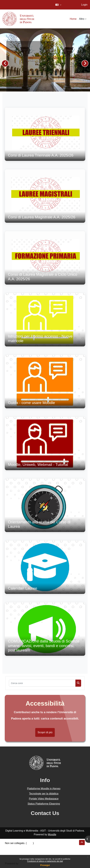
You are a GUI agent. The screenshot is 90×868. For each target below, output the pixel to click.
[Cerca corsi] (42, 683)
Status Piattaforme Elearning (44, 804)
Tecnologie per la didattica (44, 794)
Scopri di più (45, 732)
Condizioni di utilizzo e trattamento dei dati (45, 861)
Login (84, 5)
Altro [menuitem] (82, 19)
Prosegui (45, 865)
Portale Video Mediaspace (44, 799)
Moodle (52, 834)
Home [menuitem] (73, 19)
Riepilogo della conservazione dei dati (26, 847)
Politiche (10, 851)
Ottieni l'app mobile (16, 855)
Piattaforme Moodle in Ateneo (44, 789)
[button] (58, 5)
